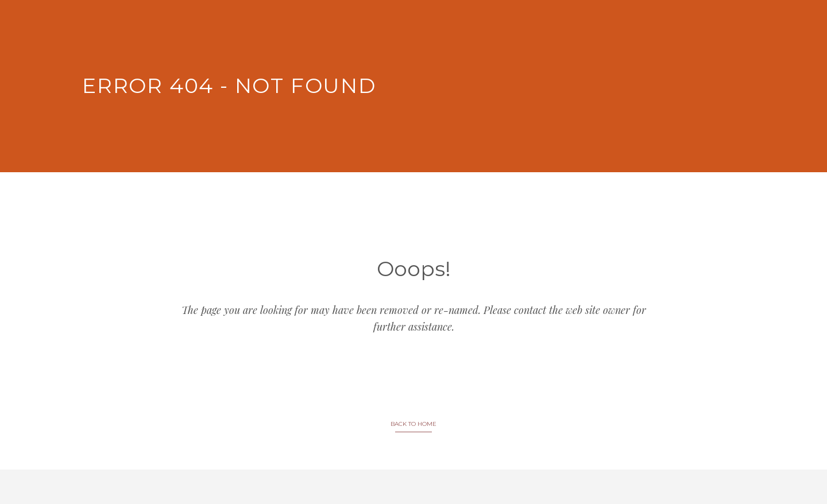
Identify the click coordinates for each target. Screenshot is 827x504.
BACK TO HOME (413, 424)
